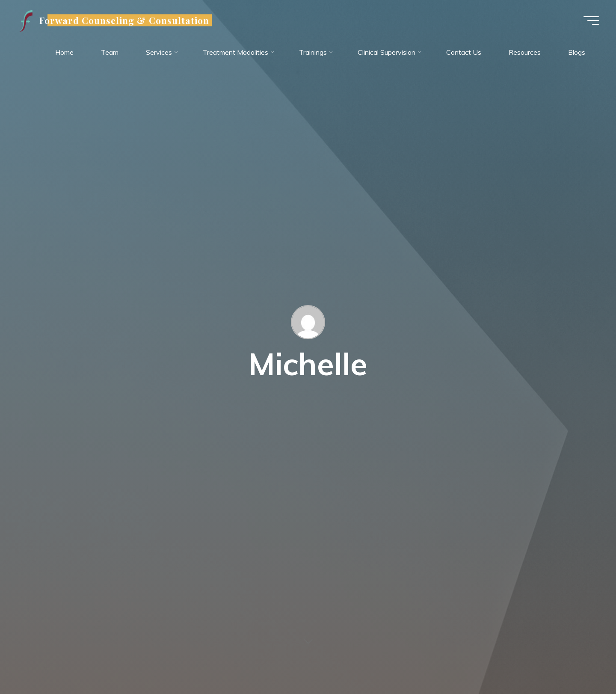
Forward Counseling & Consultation (124, 20)
